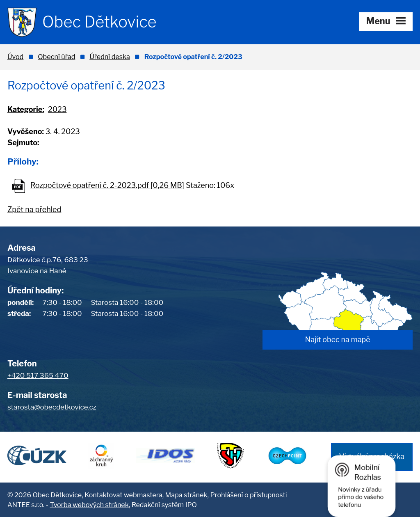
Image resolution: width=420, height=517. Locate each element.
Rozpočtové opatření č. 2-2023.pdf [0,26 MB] (107, 185)
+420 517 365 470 (38, 375)
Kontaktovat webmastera (123, 495)
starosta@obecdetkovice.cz (52, 407)
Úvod (15, 57)
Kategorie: (26, 109)
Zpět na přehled (34, 209)
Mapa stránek (186, 495)
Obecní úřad (56, 57)
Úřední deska (110, 57)
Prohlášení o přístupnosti (248, 495)
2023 (57, 109)
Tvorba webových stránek (89, 505)
